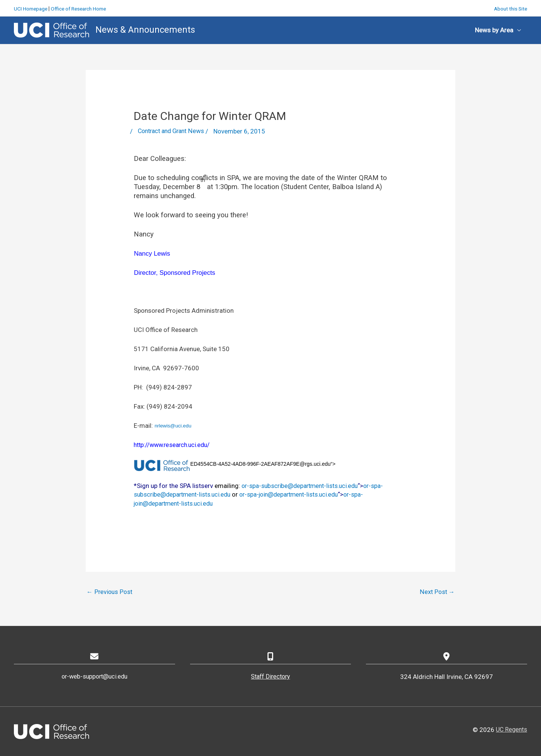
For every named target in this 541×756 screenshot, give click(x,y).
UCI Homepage (32, 8)
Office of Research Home (82, 8)
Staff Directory (270, 677)
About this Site (510, 8)
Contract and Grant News (174, 131)
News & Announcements (145, 29)
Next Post (437, 591)
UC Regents (511, 729)
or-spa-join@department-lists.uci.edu (298, 494)
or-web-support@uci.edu (94, 677)
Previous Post (110, 591)
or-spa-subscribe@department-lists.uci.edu (303, 485)
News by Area (494, 29)
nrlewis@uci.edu (173, 425)
